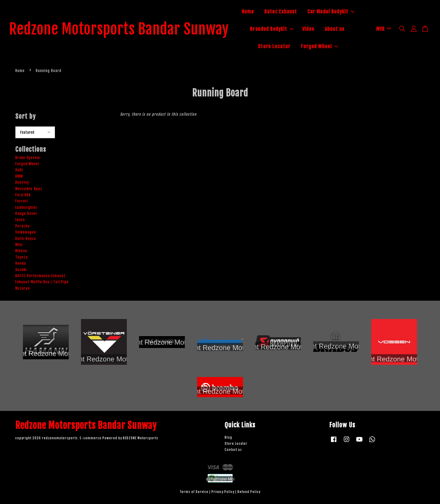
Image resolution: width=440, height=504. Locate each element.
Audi (19, 170)
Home (248, 12)
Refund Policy (249, 492)
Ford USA (23, 195)
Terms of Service (194, 492)
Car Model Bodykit (331, 12)
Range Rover (26, 214)
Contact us (233, 450)
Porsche (23, 226)
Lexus (20, 220)
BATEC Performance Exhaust (40, 276)
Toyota (22, 257)
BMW (19, 176)
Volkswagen (26, 232)
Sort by (26, 116)
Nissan (21, 251)
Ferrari (22, 201)
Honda (21, 263)
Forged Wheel (319, 46)
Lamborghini (26, 207)
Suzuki (21, 270)
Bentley (22, 182)
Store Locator (274, 46)
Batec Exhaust (281, 12)
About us (335, 29)
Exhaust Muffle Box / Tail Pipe (42, 282)
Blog (228, 438)
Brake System (28, 158)
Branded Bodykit (272, 29)
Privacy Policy (223, 492)
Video (308, 29)
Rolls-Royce (26, 239)
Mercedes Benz (29, 189)
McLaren (23, 288)
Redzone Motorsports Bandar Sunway (119, 29)
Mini (19, 245)
